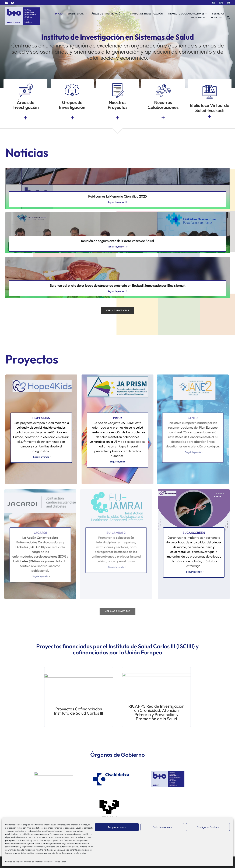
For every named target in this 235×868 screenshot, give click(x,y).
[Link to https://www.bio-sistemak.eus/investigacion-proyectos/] (118, 118)
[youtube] (12, 3)
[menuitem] (214, 3)
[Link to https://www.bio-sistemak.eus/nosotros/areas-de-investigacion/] (26, 118)
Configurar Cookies (208, 827)
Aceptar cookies (117, 827)
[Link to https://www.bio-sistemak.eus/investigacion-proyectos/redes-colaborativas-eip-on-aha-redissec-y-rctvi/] (163, 118)
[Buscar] (228, 18)
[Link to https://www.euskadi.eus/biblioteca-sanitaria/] (209, 116)
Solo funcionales (162, 827)
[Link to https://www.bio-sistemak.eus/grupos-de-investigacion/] (72, 118)
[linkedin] (6, 3)
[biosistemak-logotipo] (23, 9)
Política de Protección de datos (39, 862)
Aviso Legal (60, 862)
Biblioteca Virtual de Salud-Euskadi (210, 108)
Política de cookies (14, 862)
